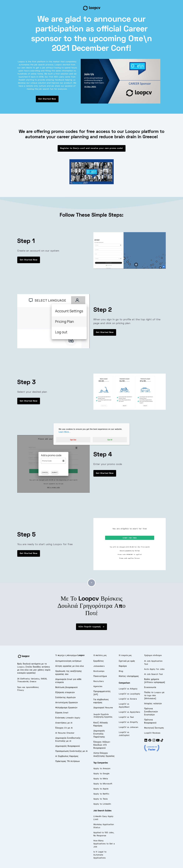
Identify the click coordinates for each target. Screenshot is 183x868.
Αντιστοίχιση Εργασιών (67, 703)
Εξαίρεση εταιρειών (65, 693)
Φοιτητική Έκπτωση (154, 728)
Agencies (98, 686)
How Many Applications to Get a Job (104, 844)
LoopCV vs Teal (126, 717)
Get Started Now (47, 99)
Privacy (21, 690)
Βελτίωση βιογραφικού (66, 687)
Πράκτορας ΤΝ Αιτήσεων (68, 761)
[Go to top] (91, 583)
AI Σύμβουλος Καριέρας (67, 756)
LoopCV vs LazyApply (130, 694)
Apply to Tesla (101, 799)
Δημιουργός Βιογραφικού (68, 746)
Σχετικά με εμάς (127, 661)
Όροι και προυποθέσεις (28, 687)
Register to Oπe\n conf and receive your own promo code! (92, 148)
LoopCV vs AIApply (128, 689)
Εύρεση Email (62, 713)
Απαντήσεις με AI (64, 723)
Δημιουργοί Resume (103, 708)
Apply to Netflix (101, 794)
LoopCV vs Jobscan (128, 727)
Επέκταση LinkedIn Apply (68, 718)
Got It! (110, 440)
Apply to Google (101, 774)
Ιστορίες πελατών (153, 704)
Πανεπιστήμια (100, 676)
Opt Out (73, 440)
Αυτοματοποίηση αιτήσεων (68, 661)
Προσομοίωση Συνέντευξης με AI (71, 751)
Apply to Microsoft (103, 784)
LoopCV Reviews (152, 733)
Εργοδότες (99, 661)
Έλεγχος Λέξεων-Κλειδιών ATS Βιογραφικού (102, 745)
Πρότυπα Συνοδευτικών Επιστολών (151, 712)
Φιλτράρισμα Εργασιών (66, 708)
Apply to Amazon (102, 769)
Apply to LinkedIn (102, 804)
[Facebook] (150, 741)
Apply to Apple (101, 789)
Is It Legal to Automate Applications (100, 855)
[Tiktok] (162, 741)
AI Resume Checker (65, 733)
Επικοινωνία (150, 687)
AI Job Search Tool (153, 674)
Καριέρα (123, 666)
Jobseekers (99, 666)
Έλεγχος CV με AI (64, 728)
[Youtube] (158, 741)
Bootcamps (99, 671)
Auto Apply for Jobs (154, 669)
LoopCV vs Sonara (128, 699)
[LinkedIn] (146, 741)
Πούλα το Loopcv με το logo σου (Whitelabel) (154, 696)
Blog (121, 671)
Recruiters (99, 681)
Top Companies (101, 763)
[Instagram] (154, 741)
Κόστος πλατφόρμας (129, 676)
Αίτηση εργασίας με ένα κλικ (70, 666)
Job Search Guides (102, 811)
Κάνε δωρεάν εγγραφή (91, 627)
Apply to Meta (101, 779)
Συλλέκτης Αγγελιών (65, 698)
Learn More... (65, 432)
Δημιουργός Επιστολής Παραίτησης (99, 734)
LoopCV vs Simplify (128, 722)
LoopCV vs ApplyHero (129, 712)
